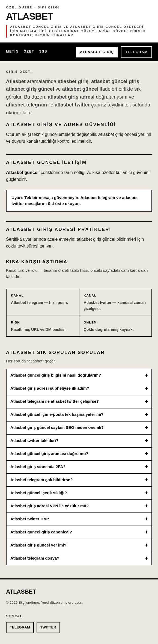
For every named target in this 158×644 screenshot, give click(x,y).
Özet (29, 51)
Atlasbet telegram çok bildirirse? (41, 480)
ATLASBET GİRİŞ (97, 52)
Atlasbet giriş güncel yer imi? (38, 545)
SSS (43, 51)
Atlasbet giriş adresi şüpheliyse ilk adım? (50, 388)
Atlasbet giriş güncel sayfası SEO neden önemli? (57, 428)
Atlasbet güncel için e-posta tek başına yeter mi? (57, 414)
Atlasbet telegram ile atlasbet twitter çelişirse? (55, 401)
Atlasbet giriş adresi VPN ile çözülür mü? (50, 506)
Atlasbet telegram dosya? (35, 558)
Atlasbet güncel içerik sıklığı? (39, 493)
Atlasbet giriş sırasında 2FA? (38, 467)
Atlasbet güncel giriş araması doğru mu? (49, 454)
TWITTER (48, 627)
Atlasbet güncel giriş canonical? (41, 532)
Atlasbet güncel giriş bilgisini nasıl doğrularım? (56, 375)
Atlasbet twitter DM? (30, 519)
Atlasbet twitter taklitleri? (34, 441)
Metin (12, 51)
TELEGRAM (136, 52)
